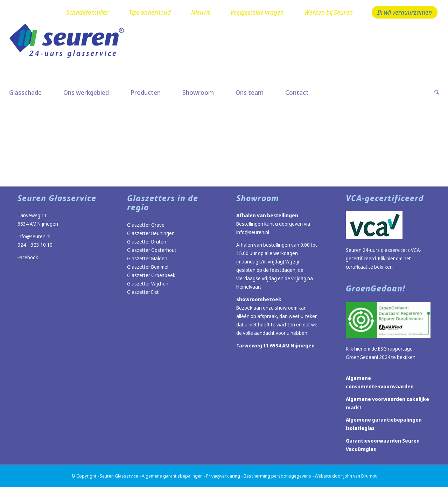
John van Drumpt (360, 476)
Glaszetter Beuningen (151, 233)
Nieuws (201, 12)
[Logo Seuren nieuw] (70, 51)
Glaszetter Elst (143, 292)
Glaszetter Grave (146, 225)
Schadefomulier (87, 12)
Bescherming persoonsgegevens (277, 476)
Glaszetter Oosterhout (152, 250)
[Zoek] (431, 92)
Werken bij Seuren (328, 12)
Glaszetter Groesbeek (151, 275)
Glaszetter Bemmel (148, 267)
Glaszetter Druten (147, 242)
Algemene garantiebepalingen (172, 476)
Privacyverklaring (223, 476)
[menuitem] (87, 13)
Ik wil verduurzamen (405, 12)
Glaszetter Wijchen (148, 284)
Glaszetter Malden (147, 258)
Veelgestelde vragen (257, 12)
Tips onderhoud (150, 12)
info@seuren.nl (34, 236)
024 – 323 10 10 (35, 245)
